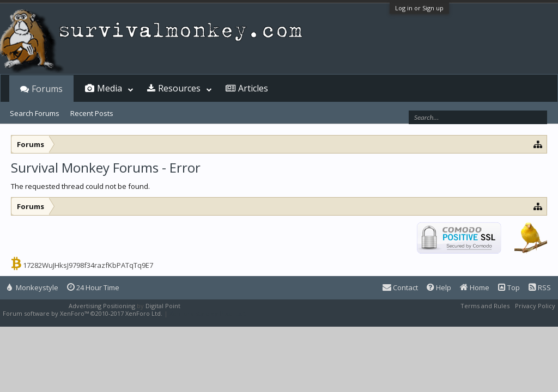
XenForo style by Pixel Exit (208, 313)
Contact (400, 287)
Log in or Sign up (419, 8)
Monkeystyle (33, 287)
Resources (179, 88)
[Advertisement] (279, 206)
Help (439, 287)
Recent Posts (92, 113)
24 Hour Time (93, 287)
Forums (47, 89)
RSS (540, 287)
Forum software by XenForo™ (83, 313)
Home (475, 287)
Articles (253, 88)
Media (110, 88)
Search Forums (35, 113)
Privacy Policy (535, 306)
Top (509, 287)
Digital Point (163, 306)
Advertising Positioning (102, 306)
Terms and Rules (485, 306)
